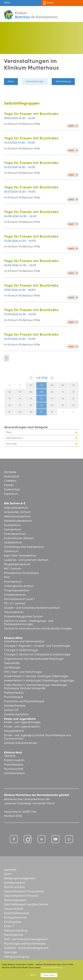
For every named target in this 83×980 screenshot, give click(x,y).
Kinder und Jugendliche (20, 719)
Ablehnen (33, 975)
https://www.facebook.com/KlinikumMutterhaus (14, 839)
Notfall (50, 3)
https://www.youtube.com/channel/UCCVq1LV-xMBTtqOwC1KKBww (56, 840)
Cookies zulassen (49, 975)
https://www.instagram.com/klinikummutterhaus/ (28, 839)
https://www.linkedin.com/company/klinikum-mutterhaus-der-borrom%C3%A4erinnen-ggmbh (42, 840)
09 (41, 392)
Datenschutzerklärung (52, 968)
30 (41, 412)
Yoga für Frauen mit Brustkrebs (31, 114)
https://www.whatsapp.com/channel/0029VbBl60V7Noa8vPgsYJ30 (69, 839)
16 (41, 399)
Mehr (71, 126)
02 (41, 385)
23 (41, 405)
